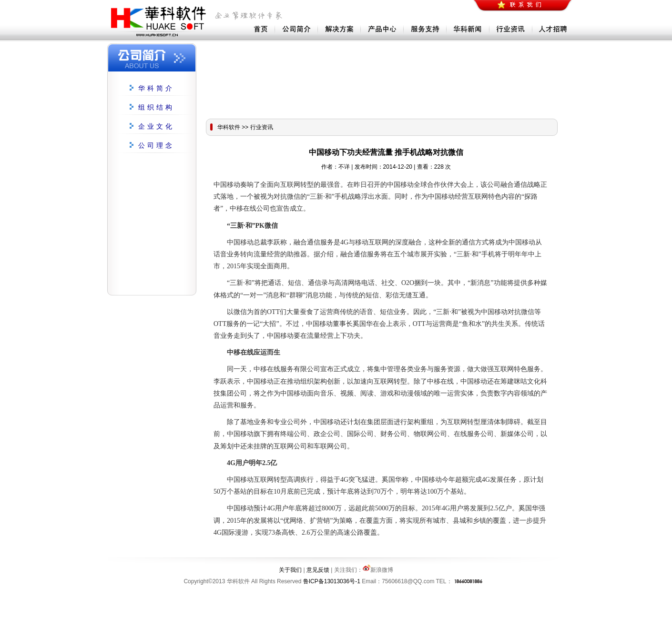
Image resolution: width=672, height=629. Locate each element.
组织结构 (156, 107)
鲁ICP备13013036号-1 (332, 581)
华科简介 (156, 88)
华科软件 (229, 127)
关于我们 (290, 570)
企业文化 (156, 127)
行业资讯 (262, 127)
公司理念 (156, 146)
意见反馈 (318, 570)
